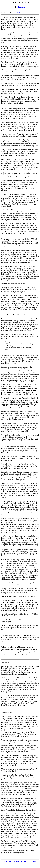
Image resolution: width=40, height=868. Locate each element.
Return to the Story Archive (20, 862)
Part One (20, 13)
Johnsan (21, 7)
